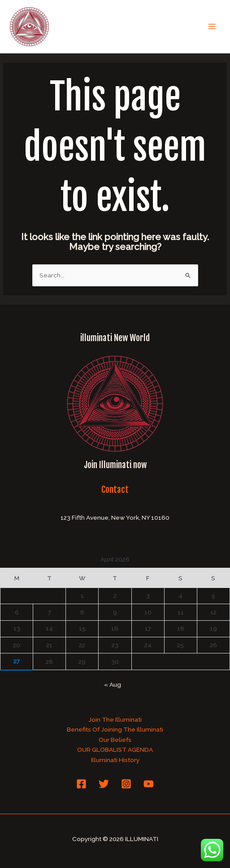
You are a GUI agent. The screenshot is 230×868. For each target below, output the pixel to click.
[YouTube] (149, 784)
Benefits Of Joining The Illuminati (115, 729)
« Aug (113, 684)
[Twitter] (104, 784)
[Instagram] (126, 784)
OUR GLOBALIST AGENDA (115, 750)
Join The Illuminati (115, 719)
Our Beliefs (115, 740)
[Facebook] (81, 784)
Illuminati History (115, 760)
